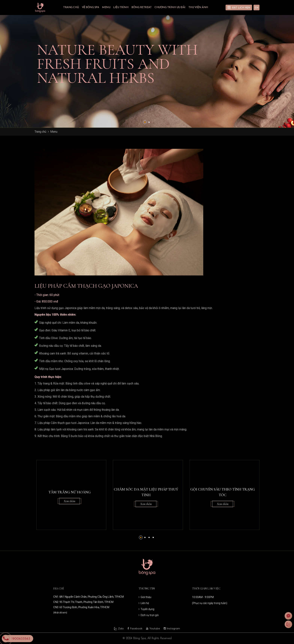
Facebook (135, 629)
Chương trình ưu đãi (170, 7)
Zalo (119, 629)
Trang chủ (71, 7)
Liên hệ (144, 603)
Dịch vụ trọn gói (149, 615)
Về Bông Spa (91, 7)
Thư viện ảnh (198, 7)
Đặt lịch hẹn (241, 8)
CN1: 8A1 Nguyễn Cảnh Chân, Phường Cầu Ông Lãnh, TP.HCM (88, 597)
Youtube (153, 629)
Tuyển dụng (146, 609)
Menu (106, 7)
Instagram (172, 629)
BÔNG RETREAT (141, 7)
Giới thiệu (145, 597)
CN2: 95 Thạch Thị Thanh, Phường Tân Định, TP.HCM (83, 602)
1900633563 (21, 639)
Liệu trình (121, 7)
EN (256, 8)
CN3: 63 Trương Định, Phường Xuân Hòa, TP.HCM (81, 607)
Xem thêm (69, 501)
